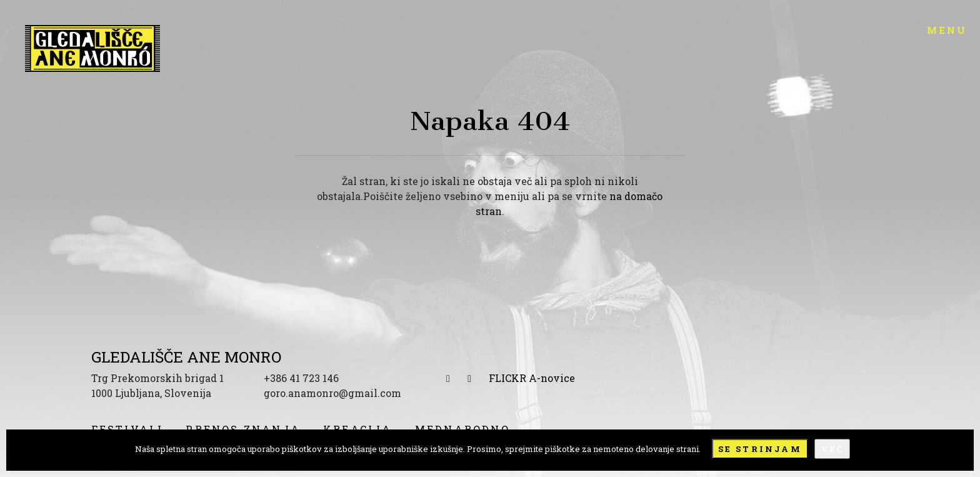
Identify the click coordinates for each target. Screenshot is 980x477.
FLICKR (507, 378)
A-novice (552, 378)
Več (832, 449)
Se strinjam (760, 449)
